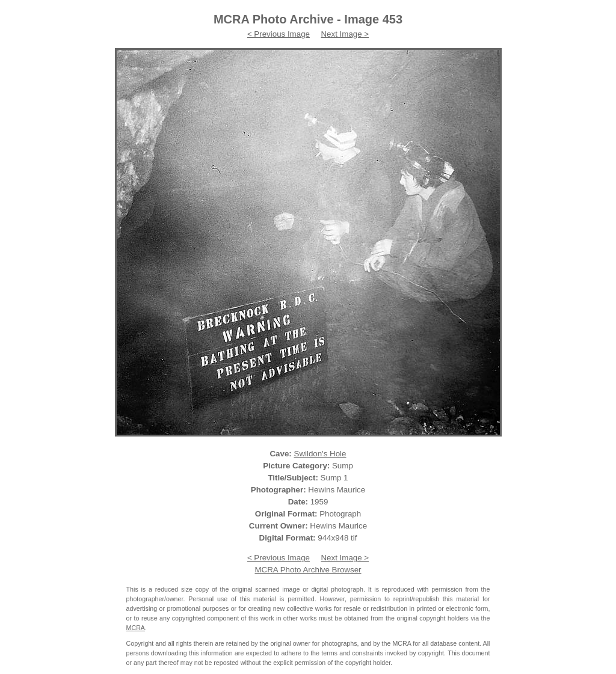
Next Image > (345, 34)
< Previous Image (279, 34)
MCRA (136, 628)
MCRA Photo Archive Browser (308, 570)
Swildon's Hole (320, 454)
